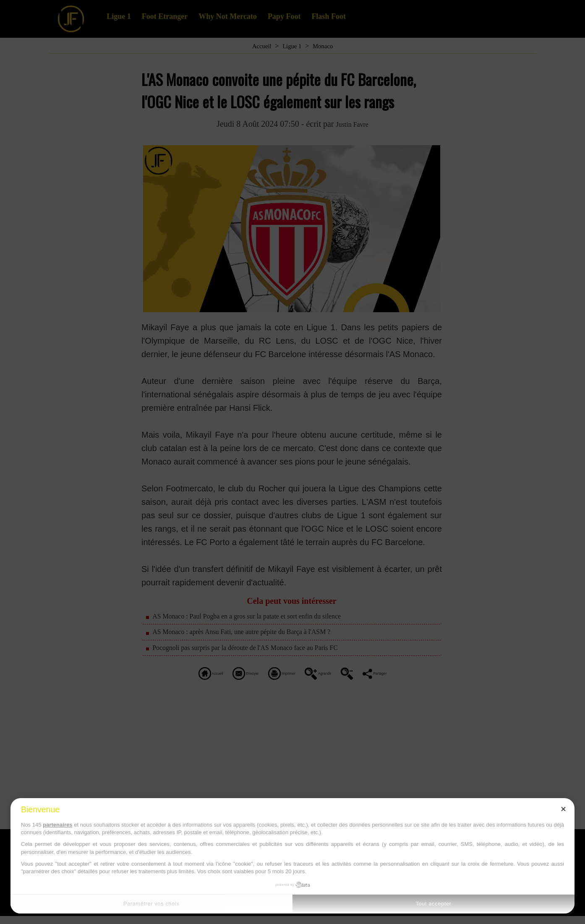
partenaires (57, 825)
